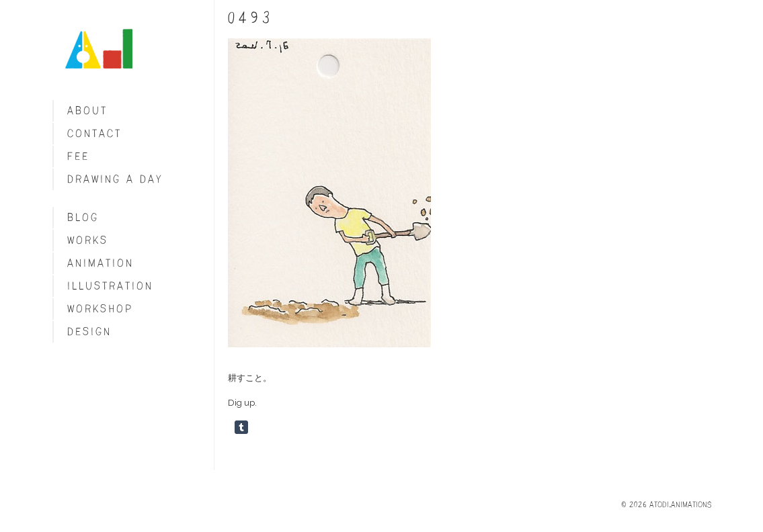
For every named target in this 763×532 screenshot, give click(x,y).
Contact (94, 133)
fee (78, 156)
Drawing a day (115, 179)
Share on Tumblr (241, 427)
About (87, 110)
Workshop (100, 309)
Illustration (110, 286)
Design (89, 331)
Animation (101, 263)
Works (88, 240)
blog (83, 217)
